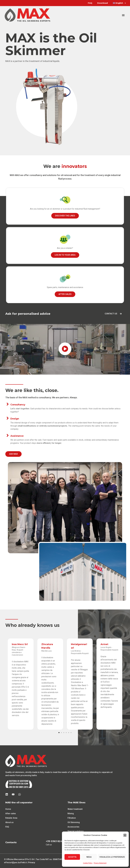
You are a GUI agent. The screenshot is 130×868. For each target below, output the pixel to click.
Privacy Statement (100, 863)
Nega (89, 857)
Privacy (32, 862)
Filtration (72, 818)
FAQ (90, 3)
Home (8, 809)
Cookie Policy (88, 863)
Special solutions (76, 831)
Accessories (73, 827)
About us (9, 822)
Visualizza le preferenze (112, 857)
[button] (125, 835)
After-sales (11, 813)
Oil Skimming (74, 822)
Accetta (72, 857)
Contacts (11, 842)
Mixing (71, 813)
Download (103, 3)
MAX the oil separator (19, 802)
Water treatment (75, 809)
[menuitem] (120, 3)
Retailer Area (11, 818)
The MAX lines (76, 802)
